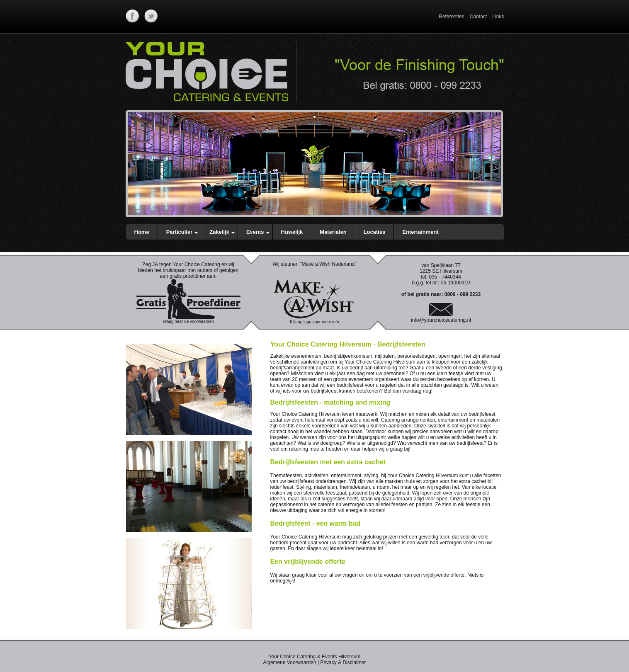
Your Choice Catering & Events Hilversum (315, 657)
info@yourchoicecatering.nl (441, 320)
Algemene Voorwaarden (290, 662)
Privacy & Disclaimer (343, 662)
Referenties (451, 17)
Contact (478, 17)
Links (498, 17)
